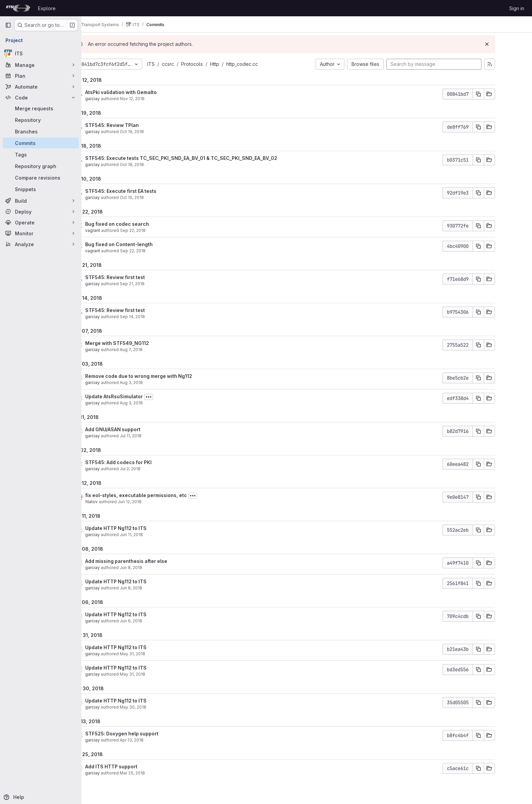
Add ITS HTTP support (135, 766)
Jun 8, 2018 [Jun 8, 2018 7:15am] (154, 568)
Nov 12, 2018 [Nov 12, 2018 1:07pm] (156, 99)
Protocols (215, 64)
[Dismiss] (510, 44)
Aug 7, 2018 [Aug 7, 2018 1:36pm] (155, 350)
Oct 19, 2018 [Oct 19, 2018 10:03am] (155, 132)
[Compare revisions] (41, 178)
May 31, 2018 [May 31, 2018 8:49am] (156, 674)
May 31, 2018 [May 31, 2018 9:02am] (156, 654)
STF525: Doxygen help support (145, 734)
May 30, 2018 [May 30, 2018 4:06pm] (156, 707)
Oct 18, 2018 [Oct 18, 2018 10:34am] (155, 165)
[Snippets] (41, 189)
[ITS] (41, 53)
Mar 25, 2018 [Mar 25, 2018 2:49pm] (156, 773)
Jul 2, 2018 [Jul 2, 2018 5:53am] (154, 469)
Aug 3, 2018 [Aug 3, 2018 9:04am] (155, 382)
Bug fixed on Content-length (142, 244)
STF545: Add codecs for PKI (142, 462)
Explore (47, 8)
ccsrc (191, 64)
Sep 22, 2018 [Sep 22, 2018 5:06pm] (156, 230)
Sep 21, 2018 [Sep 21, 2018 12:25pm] (156, 284)
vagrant (116, 230)
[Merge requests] (41, 108)
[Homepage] (18, 8)
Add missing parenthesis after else (150, 561)
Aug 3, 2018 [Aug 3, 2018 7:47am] (155, 403)
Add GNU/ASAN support (136, 429)
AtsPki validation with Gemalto (144, 92)
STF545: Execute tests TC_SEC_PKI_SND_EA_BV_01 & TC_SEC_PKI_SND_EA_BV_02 (205, 158)
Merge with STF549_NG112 (140, 343)
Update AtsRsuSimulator (137, 396)
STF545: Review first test (138, 277)
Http (238, 64)
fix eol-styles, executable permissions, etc (159, 495)
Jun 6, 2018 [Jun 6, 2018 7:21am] (154, 621)
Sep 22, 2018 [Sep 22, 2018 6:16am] (156, 251)
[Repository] (41, 120)
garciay (116, 99)
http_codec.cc (265, 64)
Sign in (517, 8)
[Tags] (41, 154)
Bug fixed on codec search (140, 224)
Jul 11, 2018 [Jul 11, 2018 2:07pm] (154, 436)
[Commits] (41, 143)
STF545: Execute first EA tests (144, 191)
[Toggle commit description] (172, 397)
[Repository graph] (41, 166)
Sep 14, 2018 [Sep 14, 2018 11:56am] (156, 317)
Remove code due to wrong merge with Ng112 (162, 376)
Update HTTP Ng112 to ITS (139, 528)
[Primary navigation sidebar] (8, 25)
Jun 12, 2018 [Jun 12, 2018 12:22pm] (153, 502)
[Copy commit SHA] (502, 94)
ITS (174, 64)
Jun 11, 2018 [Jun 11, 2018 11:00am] (155, 535)
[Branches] (41, 131)
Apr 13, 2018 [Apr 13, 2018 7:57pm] (155, 740)
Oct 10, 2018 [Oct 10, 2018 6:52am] (155, 197)
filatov (115, 502)
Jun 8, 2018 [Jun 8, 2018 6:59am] (154, 588)
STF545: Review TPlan (135, 125)
